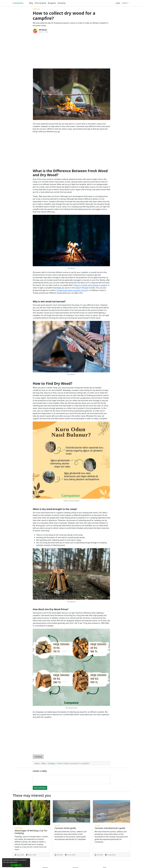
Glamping (61, 3)
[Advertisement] (72, 51)
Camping (36, 9)
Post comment (40, 788)
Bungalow (52, 3)
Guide (57, 826)
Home (37, 763)
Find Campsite (40, 3)
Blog (31, 3)
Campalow (18, 3)
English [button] (125, 3)
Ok (16, 865)
